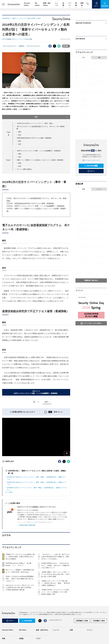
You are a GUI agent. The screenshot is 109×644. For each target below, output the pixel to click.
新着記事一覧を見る (91, 280)
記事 (63, 4)
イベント (70, 4)
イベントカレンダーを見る (91, 323)
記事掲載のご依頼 (82, 621)
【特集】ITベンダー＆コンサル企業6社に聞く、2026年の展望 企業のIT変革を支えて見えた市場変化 (20, 557)
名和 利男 (5, 39)
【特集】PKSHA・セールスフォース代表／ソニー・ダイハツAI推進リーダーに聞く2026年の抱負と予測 (56, 592)
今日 (83, 58)
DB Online (23, 630)
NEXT (47, 402)
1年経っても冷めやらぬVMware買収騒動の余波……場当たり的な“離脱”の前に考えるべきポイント (20, 579)
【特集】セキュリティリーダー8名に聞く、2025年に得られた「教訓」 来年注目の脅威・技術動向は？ (56, 583)
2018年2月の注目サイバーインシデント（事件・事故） (35, 123)
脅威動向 (22, 46)
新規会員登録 (91, 166)
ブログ (38, 638)
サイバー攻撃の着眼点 (24, 169)
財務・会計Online (42, 630)
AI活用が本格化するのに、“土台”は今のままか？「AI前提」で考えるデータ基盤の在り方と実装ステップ (55, 565)
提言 (20, 135)
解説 (20, 132)
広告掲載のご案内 (99, 621)
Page (8, 160)
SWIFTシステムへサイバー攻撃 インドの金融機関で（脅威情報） (39, 151)
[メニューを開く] (3, 4)
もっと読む (9, 492)
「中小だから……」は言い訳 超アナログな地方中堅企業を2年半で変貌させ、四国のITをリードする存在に (55, 557)
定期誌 (82, 4)
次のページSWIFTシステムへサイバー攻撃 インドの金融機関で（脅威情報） (36, 392)
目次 (51, 117)
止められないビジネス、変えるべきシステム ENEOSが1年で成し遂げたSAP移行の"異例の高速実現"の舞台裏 (20, 587)
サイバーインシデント (33, 46)
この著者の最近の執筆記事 (26, 525)
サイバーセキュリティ (10, 46)
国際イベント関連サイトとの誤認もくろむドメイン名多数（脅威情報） (41, 160)
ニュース (99, 189)
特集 (76, 4)
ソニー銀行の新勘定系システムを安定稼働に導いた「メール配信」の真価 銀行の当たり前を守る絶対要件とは (91, 265)
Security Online (8, 630)
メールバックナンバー (91, 160)
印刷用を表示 (8, 461)
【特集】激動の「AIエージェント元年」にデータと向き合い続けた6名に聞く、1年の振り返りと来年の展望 (55, 574)
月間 (99, 58)
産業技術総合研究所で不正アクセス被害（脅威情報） (35, 138)
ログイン (91, 171)
